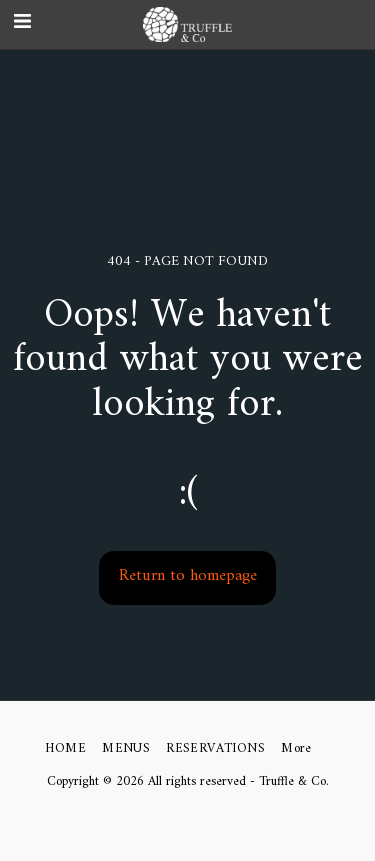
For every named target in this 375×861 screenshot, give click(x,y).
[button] (350, 24)
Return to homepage (188, 576)
